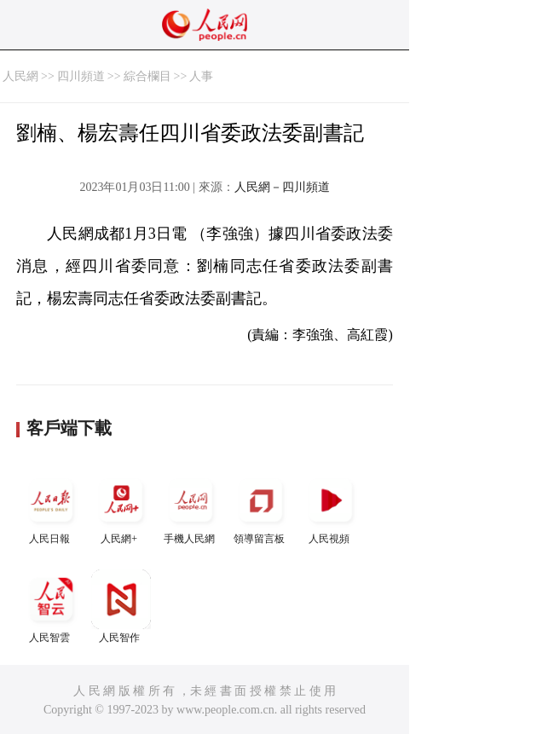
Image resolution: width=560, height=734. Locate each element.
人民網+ (121, 508)
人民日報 (51, 508)
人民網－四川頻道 (282, 187)
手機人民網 (191, 508)
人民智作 (121, 607)
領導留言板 (261, 508)
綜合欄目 (147, 76)
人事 (201, 76)
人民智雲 (51, 607)
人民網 (20, 76)
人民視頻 (331, 508)
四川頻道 (81, 76)
